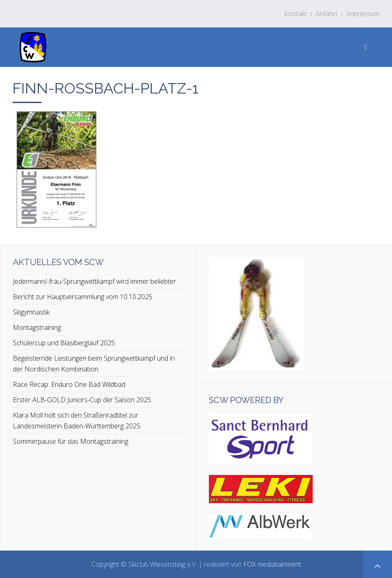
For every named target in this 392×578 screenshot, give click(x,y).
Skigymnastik (31, 312)
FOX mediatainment (272, 564)
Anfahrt (327, 14)
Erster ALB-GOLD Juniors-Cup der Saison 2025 (82, 400)
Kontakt (295, 14)
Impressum (363, 14)
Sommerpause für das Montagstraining (71, 441)
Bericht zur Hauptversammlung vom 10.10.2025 (83, 297)
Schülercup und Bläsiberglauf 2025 (64, 343)
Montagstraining (37, 327)
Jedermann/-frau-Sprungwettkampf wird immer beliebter (94, 281)
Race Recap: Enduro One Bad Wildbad (69, 384)
